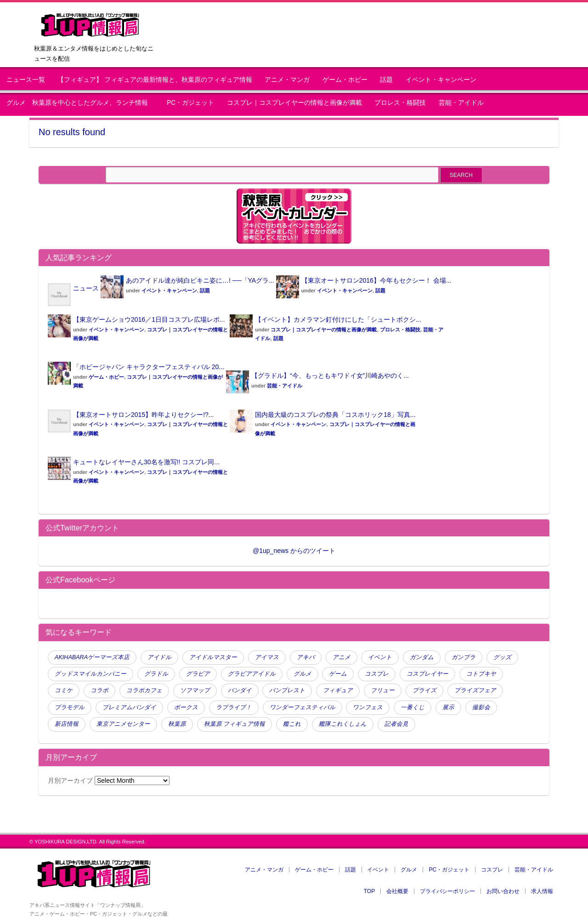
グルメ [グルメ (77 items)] (302, 674)
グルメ (409, 870)
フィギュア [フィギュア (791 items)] (338, 690)
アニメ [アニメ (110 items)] (342, 657)
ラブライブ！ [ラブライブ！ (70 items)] (234, 707)
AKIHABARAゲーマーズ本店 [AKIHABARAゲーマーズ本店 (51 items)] (92, 657)
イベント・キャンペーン (441, 80)
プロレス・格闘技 (400, 103)
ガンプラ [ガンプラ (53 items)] (464, 657)
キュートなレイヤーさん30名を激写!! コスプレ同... (146, 462)
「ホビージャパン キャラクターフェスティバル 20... (149, 367)
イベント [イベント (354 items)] (380, 657)
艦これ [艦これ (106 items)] (292, 724)
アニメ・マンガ (287, 80)
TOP (369, 891)
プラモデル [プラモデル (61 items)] (70, 707)
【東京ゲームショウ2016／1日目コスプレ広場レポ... (149, 319)
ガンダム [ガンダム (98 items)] (422, 657)
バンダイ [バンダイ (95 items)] (240, 690)
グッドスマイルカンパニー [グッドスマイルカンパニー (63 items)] (90, 674)
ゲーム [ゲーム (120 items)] (338, 674)
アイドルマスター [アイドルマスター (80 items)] (213, 657)
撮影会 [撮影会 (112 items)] (481, 707)
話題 (386, 80)
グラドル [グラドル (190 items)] (156, 674)
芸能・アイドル (461, 103)
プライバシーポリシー (447, 891)
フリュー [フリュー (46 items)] (383, 690)
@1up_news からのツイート (294, 551)
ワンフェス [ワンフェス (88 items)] (368, 707)
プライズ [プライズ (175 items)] (424, 690)
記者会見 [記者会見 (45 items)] (396, 724)
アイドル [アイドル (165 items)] (159, 657)
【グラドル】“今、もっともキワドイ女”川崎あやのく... (330, 376)
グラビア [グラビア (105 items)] (198, 674)
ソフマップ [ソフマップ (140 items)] (195, 690)
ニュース (86, 288)
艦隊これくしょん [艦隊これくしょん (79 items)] (343, 724)
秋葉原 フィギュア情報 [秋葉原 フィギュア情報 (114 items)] (235, 724)
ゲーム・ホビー (345, 80)
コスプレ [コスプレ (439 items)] (377, 674)
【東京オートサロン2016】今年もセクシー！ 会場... (376, 280)
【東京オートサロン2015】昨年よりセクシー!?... (144, 415)
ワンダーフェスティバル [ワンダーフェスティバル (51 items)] (302, 707)
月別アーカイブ (70, 780)
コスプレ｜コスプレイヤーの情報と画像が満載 (294, 103)
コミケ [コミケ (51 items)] (64, 690)
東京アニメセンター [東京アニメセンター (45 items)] (123, 724)
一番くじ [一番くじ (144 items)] (413, 707)
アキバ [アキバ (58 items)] (306, 657)
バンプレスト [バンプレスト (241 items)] (287, 690)
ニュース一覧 (26, 80)
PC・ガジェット (190, 103)
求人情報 (542, 891)
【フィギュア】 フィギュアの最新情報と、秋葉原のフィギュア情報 (155, 80)
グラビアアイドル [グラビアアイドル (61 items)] (252, 674)
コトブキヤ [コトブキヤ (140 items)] (481, 674)
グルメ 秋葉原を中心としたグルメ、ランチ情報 (80, 103)
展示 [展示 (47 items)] (448, 707)
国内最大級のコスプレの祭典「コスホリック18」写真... (335, 415)
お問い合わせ (503, 891)
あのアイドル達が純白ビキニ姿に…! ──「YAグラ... (200, 280)
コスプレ (492, 870)
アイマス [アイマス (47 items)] (267, 657)
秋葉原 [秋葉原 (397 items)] (177, 724)
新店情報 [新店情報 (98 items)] (67, 724)
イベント (378, 870)
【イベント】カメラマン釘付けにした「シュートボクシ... (338, 319)
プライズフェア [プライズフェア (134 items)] (475, 690)
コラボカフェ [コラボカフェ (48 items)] (144, 690)
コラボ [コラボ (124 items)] (99, 690)
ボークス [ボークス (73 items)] (186, 707)
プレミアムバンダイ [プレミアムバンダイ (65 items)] (129, 707)
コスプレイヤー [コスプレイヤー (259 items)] (427, 674)
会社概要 (397, 891)
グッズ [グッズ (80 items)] (502, 657)
